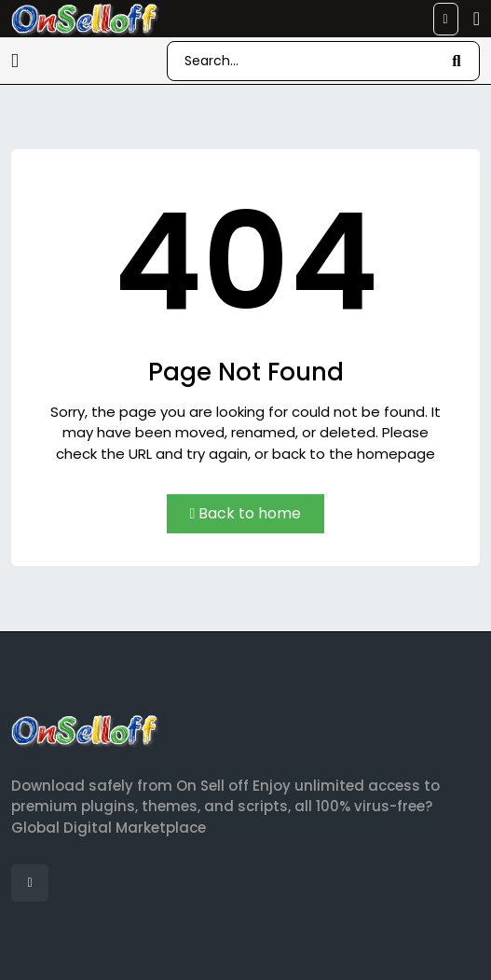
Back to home (246, 513)
